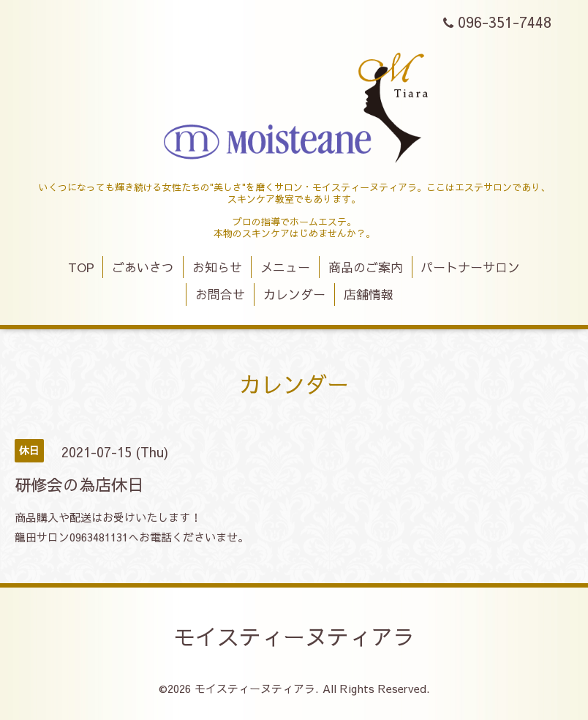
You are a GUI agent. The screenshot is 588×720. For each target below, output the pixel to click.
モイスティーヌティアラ (294, 636)
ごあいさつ (143, 267)
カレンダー (294, 294)
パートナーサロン (470, 267)
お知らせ (217, 267)
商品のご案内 (366, 267)
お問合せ (220, 294)
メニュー (285, 267)
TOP (81, 267)
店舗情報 (369, 294)
